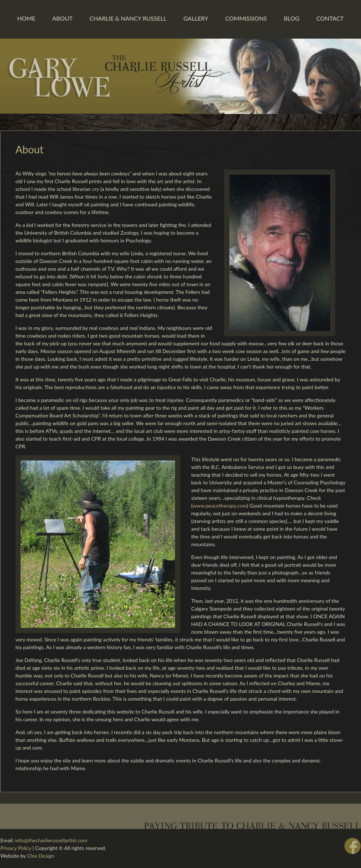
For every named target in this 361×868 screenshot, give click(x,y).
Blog (292, 18)
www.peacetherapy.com (219, 506)
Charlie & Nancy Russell (128, 18)
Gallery (196, 18)
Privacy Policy (16, 848)
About (62, 18)
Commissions (246, 18)
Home (26, 18)
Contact (330, 18)
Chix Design (40, 856)
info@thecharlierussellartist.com (51, 840)
